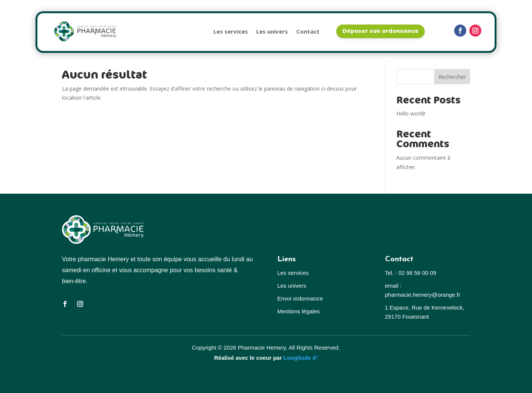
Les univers (272, 31)
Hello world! (411, 113)
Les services (231, 31)
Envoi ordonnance (300, 298)
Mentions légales (299, 311)
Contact (308, 31)
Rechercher (452, 77)
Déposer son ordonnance (380, 31)
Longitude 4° (301, 358)
